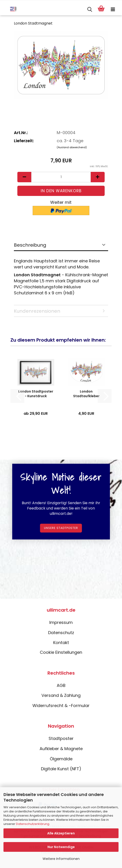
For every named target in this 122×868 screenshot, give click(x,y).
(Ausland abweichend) (72, 147)
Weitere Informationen (61, 859)
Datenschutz (61, 633)
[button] (24, 177)
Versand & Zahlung (61, 695)
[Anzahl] (61, 177)
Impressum (61, 622)
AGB (61, 685)
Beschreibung (30, 245)
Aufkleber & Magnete (61, 749)
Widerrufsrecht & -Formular (61, 706)
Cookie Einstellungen (61, 652)
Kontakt (61, 643)
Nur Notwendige (61, 847)
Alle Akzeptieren (61, 833)
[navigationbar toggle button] (113, 9)
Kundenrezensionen (37, 311)
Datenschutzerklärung (33, 824)
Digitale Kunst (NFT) (61, 769)
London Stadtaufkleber (86, 394)
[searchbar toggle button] (90, 9)
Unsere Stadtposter (61, 528)
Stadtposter (61, 738)
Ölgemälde (61, 759)
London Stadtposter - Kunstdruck (36, 394)
